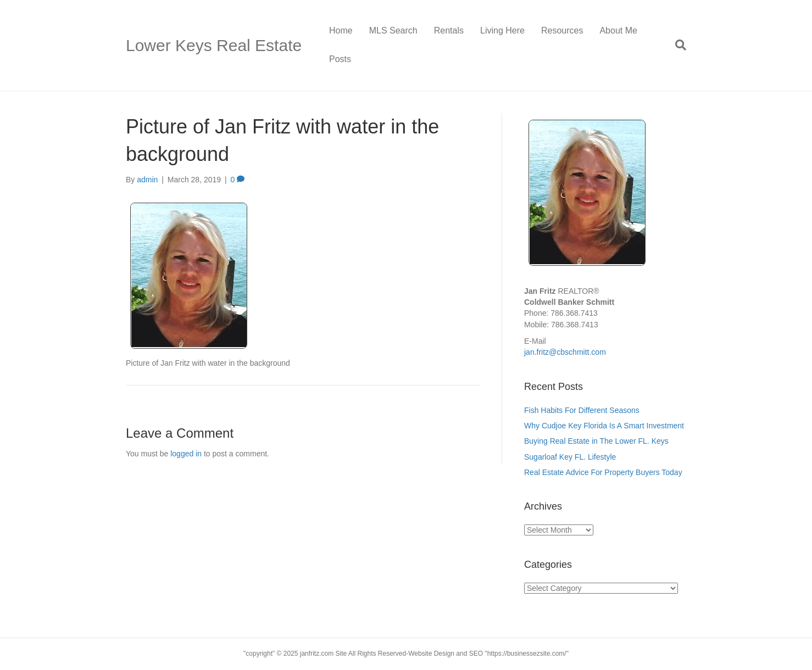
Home (341, 30)
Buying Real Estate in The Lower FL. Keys (596, 441)
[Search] (677, 45)
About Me (618, 30)
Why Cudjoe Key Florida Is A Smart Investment (605, 426)
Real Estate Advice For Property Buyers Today (603, 472)
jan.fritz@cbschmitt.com (565, 352)
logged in (186, 454)
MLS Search (393, 30)
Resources (562, 30)
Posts (340, 59)
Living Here (502, 30)
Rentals (449, 30)
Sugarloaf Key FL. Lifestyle (571, 457)
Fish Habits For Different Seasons (582, 410)
